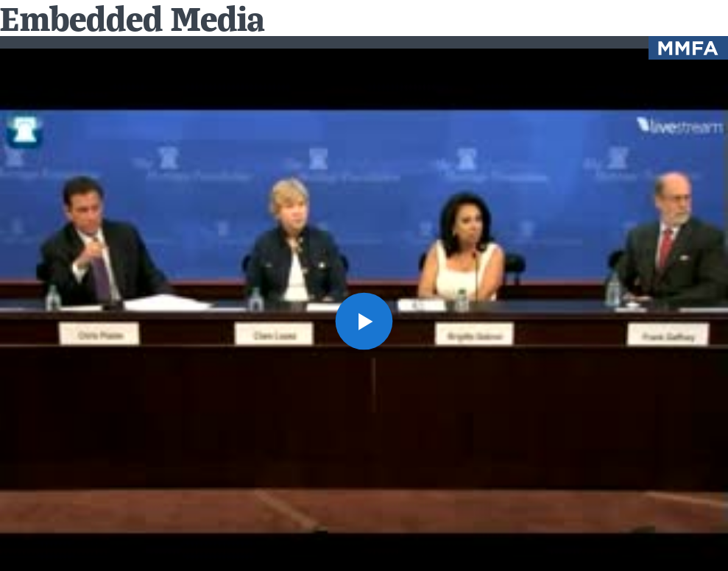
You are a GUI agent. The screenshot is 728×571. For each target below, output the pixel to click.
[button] (364, 322)
